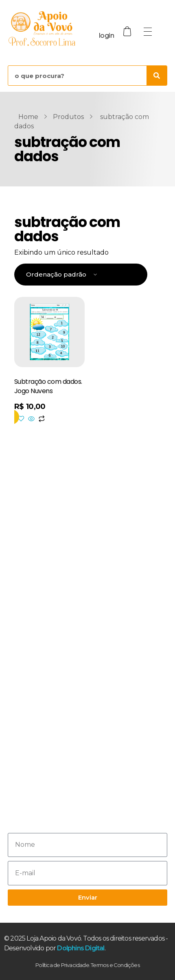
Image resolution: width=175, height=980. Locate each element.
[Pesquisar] (157, 76)
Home (28, 117)
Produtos (68, 117)
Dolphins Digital (81, 948)
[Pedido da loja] (81, 275)
